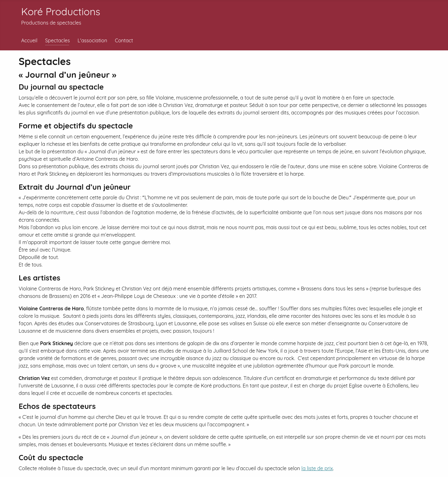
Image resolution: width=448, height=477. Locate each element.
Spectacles (58, 40)
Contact (124, 40)
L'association (92, 40)
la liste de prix (317, 468)
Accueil (29, 40)
